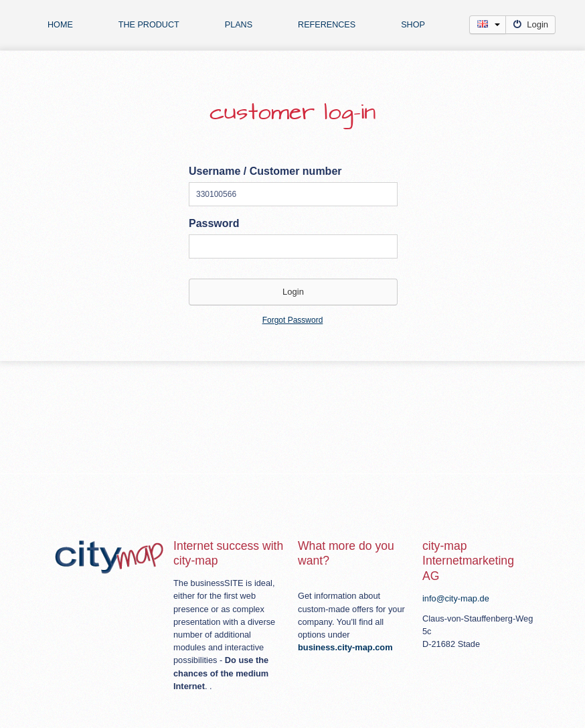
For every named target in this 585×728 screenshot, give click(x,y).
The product (149, 25)
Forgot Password (293, 320)
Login (530, 24)
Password (214, 223)
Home (60, 25)
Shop (413, 25)
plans (239, 25)
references (327, 25)
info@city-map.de (456, 598)
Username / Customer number (265, 171)
